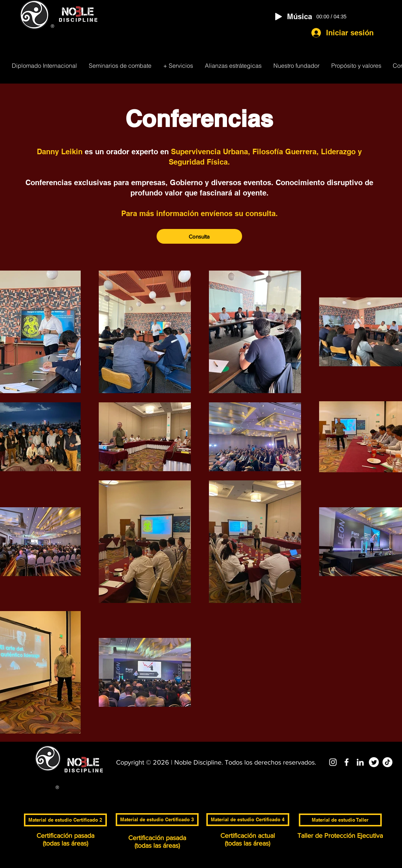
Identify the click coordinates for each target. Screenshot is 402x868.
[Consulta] (199, 236)
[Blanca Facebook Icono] (347, 762)
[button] (179, 66)
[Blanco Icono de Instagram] (333, 762)
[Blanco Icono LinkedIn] (360, 762)
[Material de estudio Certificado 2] (65, 820)
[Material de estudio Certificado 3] (157, 820)
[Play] (279, 17)
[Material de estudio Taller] (340, 820)
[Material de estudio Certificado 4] (248, 820)
